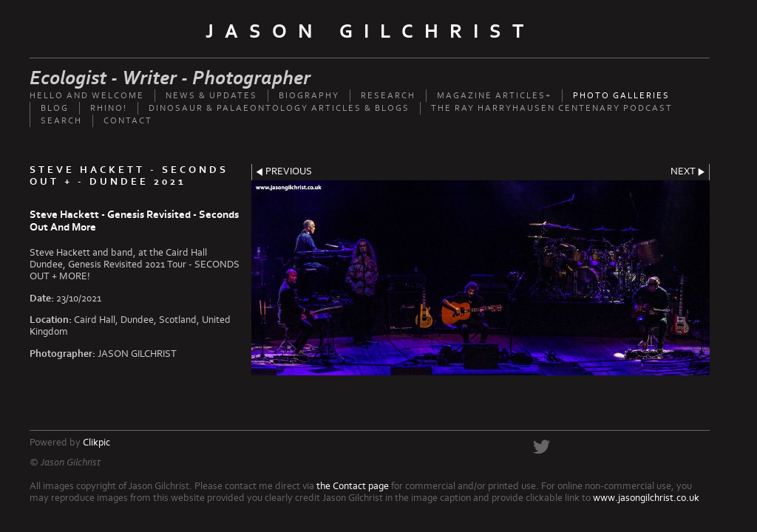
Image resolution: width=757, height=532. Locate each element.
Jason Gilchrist (370, 32)
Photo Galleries (621, 96)
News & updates (211, 96)
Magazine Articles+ (494, 96)
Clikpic (96, 443)
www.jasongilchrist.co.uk (646, 498)
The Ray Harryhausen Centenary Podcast (552, 108)
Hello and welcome (87, 96)
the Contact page (353, 486)
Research (388, 96)
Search (61, 121)
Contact (128, 121)
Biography (309, 96)
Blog (55, 108)
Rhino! (109, 108)
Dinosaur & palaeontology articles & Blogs (279, 108)
